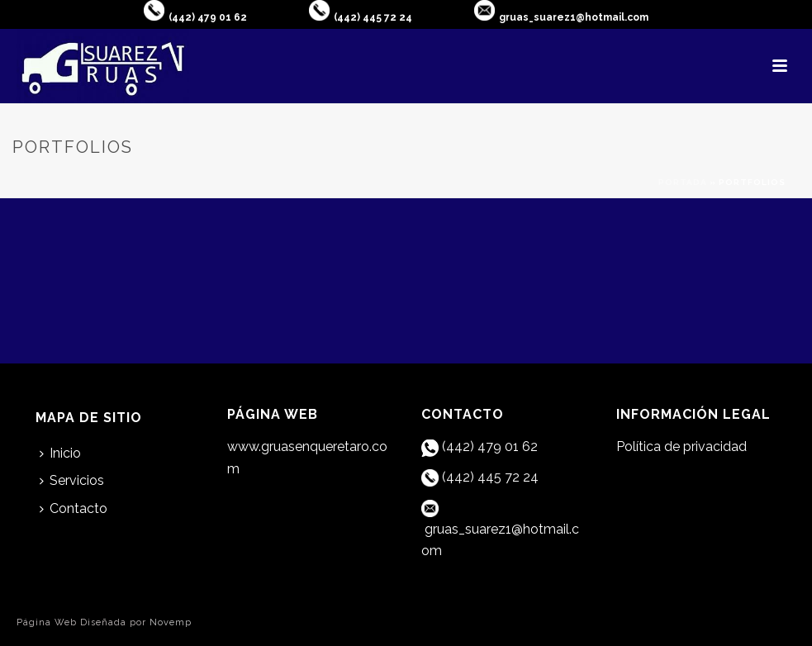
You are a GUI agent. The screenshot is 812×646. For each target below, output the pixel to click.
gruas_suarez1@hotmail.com (574, 17)
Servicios (72, 480)
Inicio (60, 453)
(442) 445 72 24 (373, 17)
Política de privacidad (681, 446)
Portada (683, 182)
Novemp (171, 622)
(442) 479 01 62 (208, 17)
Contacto (74, 508)
